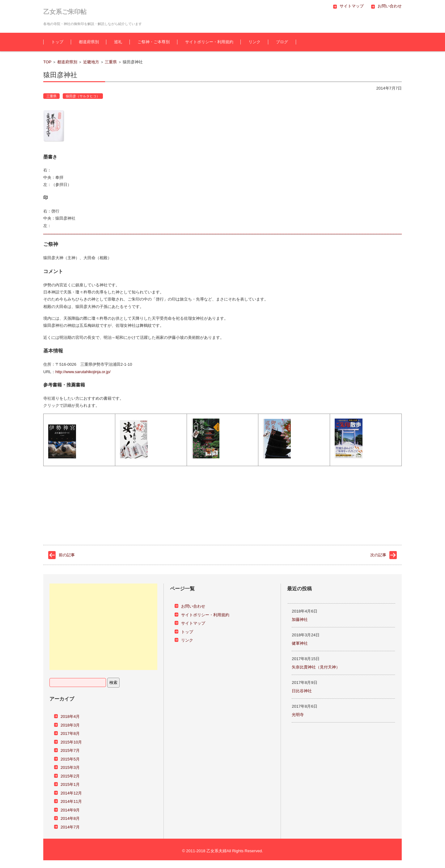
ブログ (282, 42)
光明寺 (298, 715)
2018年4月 (70, 716)
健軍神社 (300, 643)
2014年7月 (70, 827)
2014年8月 (70, 818)
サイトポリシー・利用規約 (209, 42)
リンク (254, 42)
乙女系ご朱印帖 (65, 12)
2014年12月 (71, 793)
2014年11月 (71, 801)
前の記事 (67, 555)
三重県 (111, 62)
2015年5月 (70, 759)
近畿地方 (91, 62)
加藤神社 (300, 619)
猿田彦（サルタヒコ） (83, 96)
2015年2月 (70, 776)
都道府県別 (89, 42)
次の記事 (378, 555)
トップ (57, 42)
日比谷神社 (302, 691)
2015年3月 (70, 767)
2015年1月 (70, 784)
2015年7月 (70, 750)
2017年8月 (70, 733)
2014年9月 (70, 810)
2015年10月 (71, 742)
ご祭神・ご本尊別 (154, 42)
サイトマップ (193, 623)
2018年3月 (70, 725)
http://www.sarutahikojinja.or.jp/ (83, 372)
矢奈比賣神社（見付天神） (316, 667)
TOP (47, 62)
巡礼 (118, 42)
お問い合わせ (193, 606)
